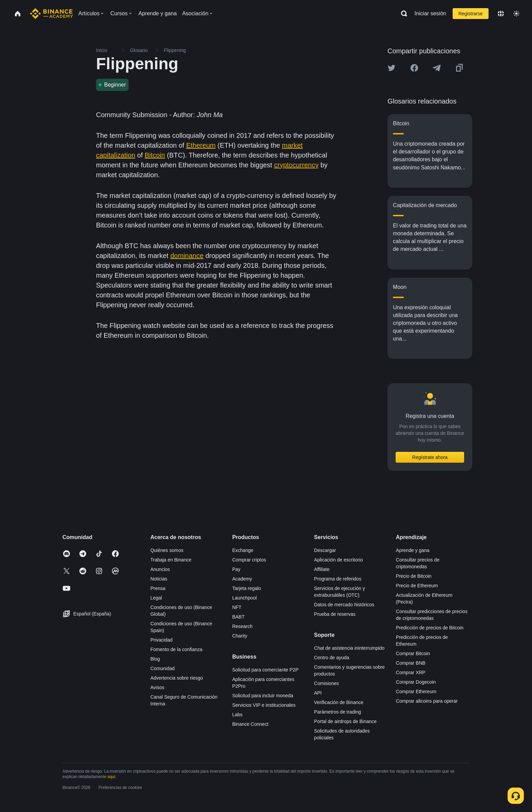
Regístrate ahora (430, 457)
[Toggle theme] (516, 14)
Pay (236, 569)
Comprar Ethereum (416, 691)
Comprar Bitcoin (413, 653)
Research (242, 626)
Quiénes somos (167, 550)
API (318, 693)
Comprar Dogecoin (416, 682)
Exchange (243, 550)
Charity (240, 636)
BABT (238, 617)
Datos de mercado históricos (344, 605)
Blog (155, 659)
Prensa (158, 588)
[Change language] (501, 14)
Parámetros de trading (338, 712)
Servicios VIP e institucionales (264, 705)
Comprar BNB (411, 663)
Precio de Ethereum (417, 586)
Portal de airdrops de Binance (345, 721)
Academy (242, 579)
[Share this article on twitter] (392, 68)
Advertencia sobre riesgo (177, 678)
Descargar (325, 550)
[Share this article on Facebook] (414, 68)
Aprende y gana (413, 550)
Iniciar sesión (430, 13)
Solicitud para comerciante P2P (265, 670)
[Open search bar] (402, 14)
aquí (111, 777)
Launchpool (244, 598)
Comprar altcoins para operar (427, 701)
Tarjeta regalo (246, 588)
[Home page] (51, 14)
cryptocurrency (296, 165)
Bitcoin (155, 155)
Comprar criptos (249, 560)
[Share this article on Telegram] (437, 68)
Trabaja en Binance (171, 560)
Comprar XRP (411, 672)
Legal (156, 598)
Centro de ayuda (332, 658)
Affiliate (322, 569)
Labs (237, 715)
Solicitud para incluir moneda (263, 696)
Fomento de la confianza (176, 649)
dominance (187, 256)
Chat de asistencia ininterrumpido (349, 648)
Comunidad (163, 668)
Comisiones (327, 683)
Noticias (159, 579)
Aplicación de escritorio (339, 560)
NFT (237, 607)
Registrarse (471, 14)
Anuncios (160, 569)
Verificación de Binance (339, 702)
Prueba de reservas (335, 614)
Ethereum (201, 145)
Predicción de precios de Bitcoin (430, 628)
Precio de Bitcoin (414, 576)
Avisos (157, 687)
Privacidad (161, 640)
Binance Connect (250, 724)
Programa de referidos (338, 579)
